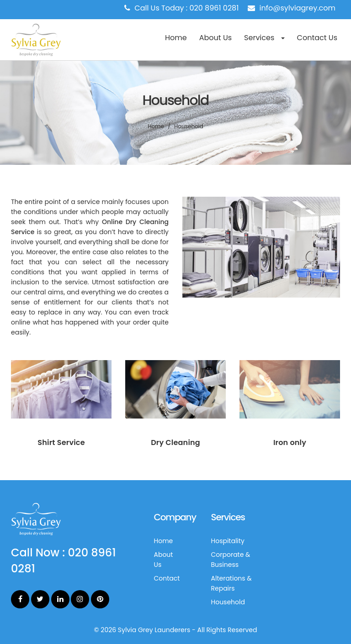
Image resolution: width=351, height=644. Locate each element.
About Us (215, 38)
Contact (167, 578)
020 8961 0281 (214, 8)
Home (176, 38)
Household (228, 602)
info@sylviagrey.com (298, 8)
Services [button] (264, 38)
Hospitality (228, 541)
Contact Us (317, 38)
